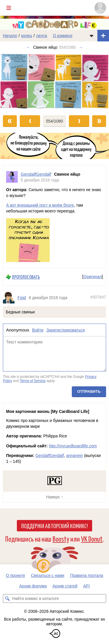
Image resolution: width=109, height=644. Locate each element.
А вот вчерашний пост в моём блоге (40, 205)
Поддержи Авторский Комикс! (54, 526)
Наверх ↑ (54, 497)
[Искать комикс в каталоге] (7, 598)
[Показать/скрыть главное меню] (9, 8)
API (86, 586)
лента (42, 36)
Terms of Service (33, 381)
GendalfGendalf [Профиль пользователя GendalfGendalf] (36, 174)
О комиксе (63, 36)
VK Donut (92, 539)
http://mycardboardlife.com (73, 446)
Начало (10, 36)
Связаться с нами (48, 575)
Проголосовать (26, 277)
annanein (75, 455)
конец (27, 36)
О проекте (15, 575)
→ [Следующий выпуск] (81, 47)
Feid (22, 297)
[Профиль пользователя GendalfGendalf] (12, 177)
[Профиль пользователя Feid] (10, 298)
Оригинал (93, 277)
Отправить (89, 391)
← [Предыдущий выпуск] (28, 47)
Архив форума (33, 586)
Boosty (61, 539)
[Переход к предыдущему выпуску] (14, 81)
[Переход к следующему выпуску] (54, 81)
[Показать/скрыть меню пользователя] (100, 8)
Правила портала (87, 575)
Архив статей (65, 586)
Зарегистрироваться (65, 330)
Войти (38, 330)
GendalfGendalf (50, 455)
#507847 (98, 297)
